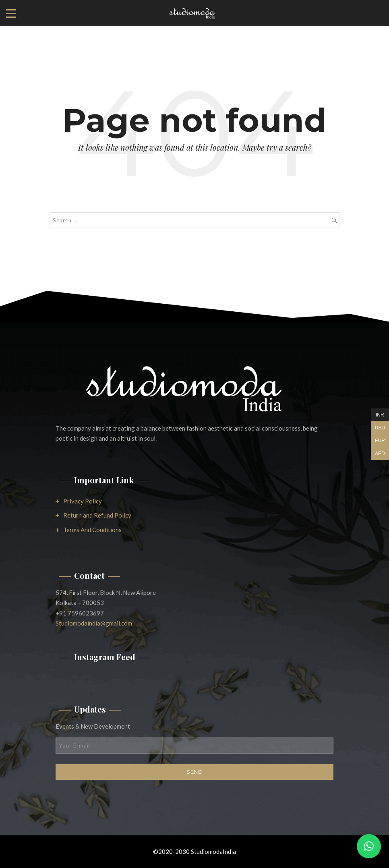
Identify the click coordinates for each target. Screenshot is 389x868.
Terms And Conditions (92, 530)
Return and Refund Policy (97, 515)
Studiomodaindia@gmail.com (94, 623)
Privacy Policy (83, 501)
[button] (369, 846)
